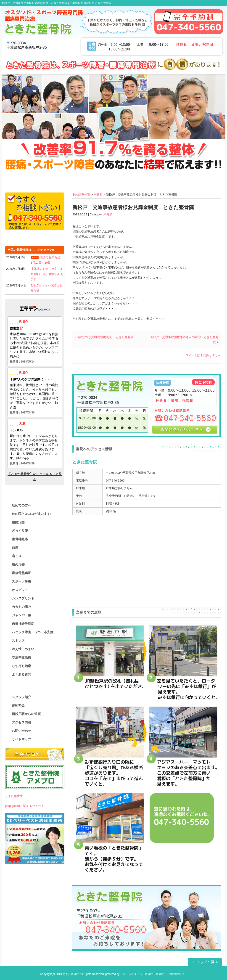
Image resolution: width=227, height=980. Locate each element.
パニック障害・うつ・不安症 (33, 632)
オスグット (20, 590)
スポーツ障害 (21, 581)
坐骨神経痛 (20, 539)
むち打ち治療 (21, 666)
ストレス (18, 641)
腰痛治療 (18, 522)
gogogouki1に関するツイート (25, 806)
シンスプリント (23, 598)
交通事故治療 (21, 657)
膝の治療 (18, 564)
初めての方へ (21, 505)
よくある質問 (21, 674)
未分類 (98, 195)
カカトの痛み (21, 607)
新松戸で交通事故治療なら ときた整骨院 (105, 337)
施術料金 (18, 705)
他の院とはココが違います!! (32, 514)
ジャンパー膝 (21, 615)
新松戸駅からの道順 (26, 714)
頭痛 (15, 548)
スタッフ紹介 (21, 697)
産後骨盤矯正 (21, 573)
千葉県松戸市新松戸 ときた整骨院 (91, 3)
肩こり (17, 556)
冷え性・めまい (23, 649)
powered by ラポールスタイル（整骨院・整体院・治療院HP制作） (146, 974)
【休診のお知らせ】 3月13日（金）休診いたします (47, 274)
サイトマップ (21, 739)
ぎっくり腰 (20, 531)
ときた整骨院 (14, 796)
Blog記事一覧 (81, 195)
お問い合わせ (21, 731)
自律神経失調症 (23, 624)
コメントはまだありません (203, 355)
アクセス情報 (21, 722)
